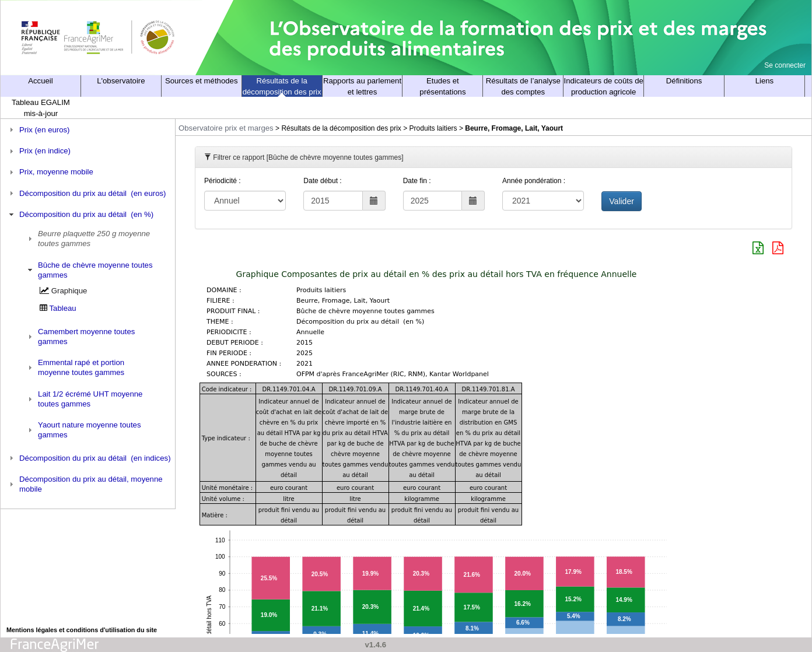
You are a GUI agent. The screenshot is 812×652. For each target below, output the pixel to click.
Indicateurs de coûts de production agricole (604, 86)
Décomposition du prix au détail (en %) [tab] (80, 215)
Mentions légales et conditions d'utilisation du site (82, 630)
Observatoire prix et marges (226, 128)
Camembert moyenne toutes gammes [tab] (80, 336)
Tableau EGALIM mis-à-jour (41, 108)
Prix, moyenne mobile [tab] (50, 172)
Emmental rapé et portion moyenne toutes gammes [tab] (75, 367)
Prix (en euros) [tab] (38, 129)
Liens (765, 81)
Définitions (684, 81)
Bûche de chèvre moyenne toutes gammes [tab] (89, 270)
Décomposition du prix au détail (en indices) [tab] (89, 458)
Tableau (63, 308)
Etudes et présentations (442, 86)
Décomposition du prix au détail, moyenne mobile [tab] (85, 484)
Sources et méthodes (202, 81)
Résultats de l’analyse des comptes (523, 86)
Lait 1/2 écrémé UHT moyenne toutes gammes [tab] (84, 399)
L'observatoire (121, 81)
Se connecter (785, 65)
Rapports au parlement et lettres (362, 86)
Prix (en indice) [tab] (38, 151)
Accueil (41, 81)
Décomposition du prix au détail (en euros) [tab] (86, 193)
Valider (622, 201)
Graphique (69, 291)
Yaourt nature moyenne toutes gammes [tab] (83, 430)
